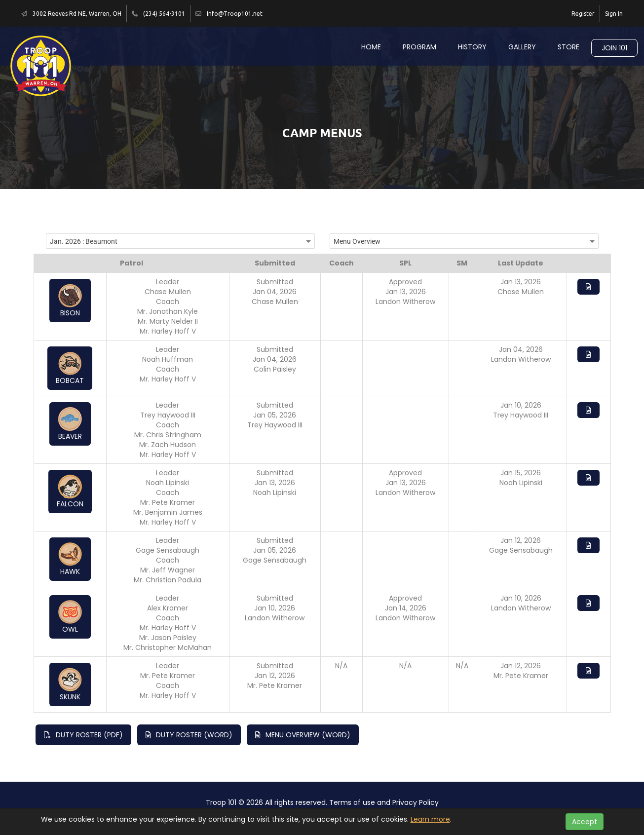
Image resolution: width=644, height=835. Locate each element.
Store (568, 47)
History (472, 47)
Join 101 (614, 48)
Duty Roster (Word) (189, 735)
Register (583, 14)
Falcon (70, 492)
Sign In (614, 14)
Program (419, 47)
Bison (70, 301)
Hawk (70, 559)
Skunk (70, 684)
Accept (585, 822)
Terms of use (352, 802)
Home (371, 47)
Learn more (430, 819)
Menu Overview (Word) (303, 735)
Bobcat (70, 368)
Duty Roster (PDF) (83, 735)
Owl (70, 617)
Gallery (522, 47)
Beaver (70, 424)
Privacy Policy (416, 802)
